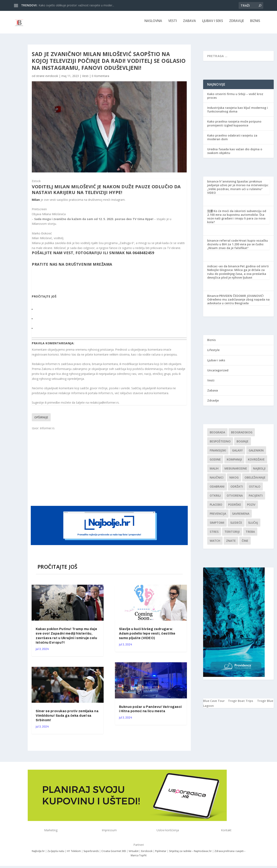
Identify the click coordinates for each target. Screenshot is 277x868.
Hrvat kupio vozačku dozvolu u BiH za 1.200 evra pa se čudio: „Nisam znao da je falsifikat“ (238, 247)
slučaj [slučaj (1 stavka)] (253, 525)
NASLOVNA (153, 24)
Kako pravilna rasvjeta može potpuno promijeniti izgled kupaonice (234, 126)
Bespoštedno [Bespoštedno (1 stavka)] (220, 444)
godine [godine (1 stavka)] (215, 462)
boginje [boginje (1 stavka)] (243, 444)
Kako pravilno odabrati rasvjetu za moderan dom (232, 140)
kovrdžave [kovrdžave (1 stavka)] (256, 462)
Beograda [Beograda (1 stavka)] (217, 435)
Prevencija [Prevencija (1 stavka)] (218, 516)
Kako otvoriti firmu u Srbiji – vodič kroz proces (235, 99)
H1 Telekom (74, 854)
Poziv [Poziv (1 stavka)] (251, 507)
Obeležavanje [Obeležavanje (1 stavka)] (255, 480)
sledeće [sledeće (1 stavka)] (236, 525)
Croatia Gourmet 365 (114, 854)
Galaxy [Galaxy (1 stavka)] (237, 453)
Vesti (173, 24)
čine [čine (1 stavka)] (245, 544)
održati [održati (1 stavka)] (237, 489)
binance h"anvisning (222, 184)
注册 (210, 214)
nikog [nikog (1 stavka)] (234, 480)
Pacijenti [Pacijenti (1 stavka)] (256, 498)
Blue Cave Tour (214, 704)
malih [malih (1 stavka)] (214, 471)
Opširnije (41, 420)
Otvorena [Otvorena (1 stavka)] (235, 498)
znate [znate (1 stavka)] (231, 544)
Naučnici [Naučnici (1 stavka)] (217, 480)
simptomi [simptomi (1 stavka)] (217, 525)
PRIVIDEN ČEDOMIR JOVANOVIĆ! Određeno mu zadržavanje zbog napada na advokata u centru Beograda (238, 302)
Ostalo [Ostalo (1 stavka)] (255, 489)
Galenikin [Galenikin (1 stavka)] (256, 453)
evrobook (52, 79)
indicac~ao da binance (223, 269)
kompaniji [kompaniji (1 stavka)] (234, 462)
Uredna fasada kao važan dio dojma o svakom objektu (235, 154)
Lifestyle (213, 353)
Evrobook (147, 854)
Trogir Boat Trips (240, 704)
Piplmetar (160, 854)
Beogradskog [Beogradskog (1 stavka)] (242, 435)
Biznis (255, 24)
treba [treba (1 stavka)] (250, 534)
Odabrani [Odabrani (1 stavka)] (217, 489)
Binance (213, 299)
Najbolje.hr (38, 854)
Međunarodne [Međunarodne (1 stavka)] (236, 471)
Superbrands (91, 854)
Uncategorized (218, 373)
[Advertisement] (110, 470)
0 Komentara (100, 79)
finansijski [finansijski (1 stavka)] (218, 453)
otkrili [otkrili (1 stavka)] (215, 498)
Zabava (189, 24)
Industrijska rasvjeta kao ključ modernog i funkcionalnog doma (238, 112)
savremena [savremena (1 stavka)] (241, 516)
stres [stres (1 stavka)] (214, 534)
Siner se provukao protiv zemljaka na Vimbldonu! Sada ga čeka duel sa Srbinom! (67, 718)
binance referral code (223, 243)
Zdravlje (237, 24)
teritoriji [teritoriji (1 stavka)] (232, 534)
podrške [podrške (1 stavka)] (235, 507)
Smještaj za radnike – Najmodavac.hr (190, 854)
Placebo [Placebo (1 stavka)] (216, 507)
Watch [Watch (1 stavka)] (215, 544)
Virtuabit (134, 854)
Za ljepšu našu (56, 854)
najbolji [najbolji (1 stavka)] (259, 471)
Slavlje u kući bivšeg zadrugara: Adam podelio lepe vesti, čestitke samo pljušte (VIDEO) (147, 636)
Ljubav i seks (213, 24)
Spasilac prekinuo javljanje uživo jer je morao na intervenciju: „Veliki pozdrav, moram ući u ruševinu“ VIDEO (238, 190)
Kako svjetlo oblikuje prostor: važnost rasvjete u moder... (76, 5)
